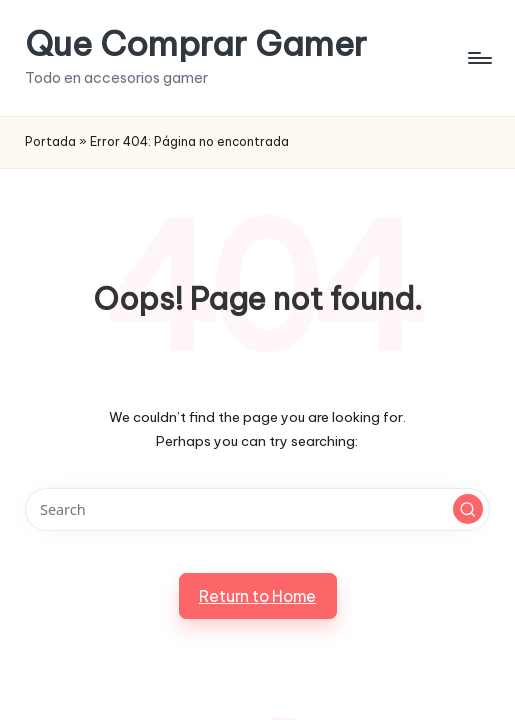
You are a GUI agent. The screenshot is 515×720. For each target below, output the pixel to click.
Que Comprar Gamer (196, 43)
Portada (50, 141)
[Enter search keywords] (257, 509)
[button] (468, 509)
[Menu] (478, 58)
